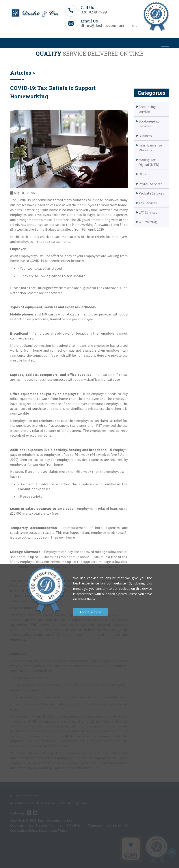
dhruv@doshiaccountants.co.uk (109, 26)
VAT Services (148, 212)
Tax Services (148, 203)
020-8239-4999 (94, 12)
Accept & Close (91, 612)
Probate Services (151, 193)
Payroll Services (150, 184)
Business (145, 136)
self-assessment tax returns (65, 425)
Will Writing (148, 222)
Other (143, 174)
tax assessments (58, 241)
